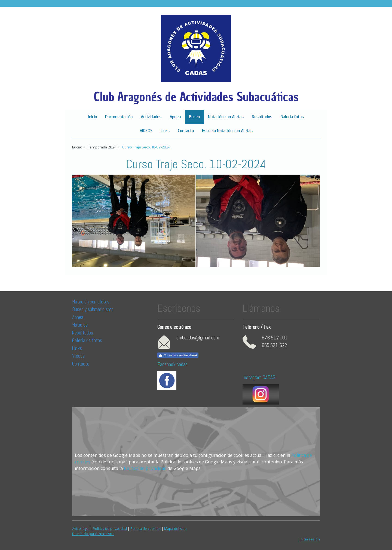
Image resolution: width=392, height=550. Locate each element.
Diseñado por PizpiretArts (93, 534)
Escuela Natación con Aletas (227, 131)
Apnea (175, 117)
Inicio (93, 117)
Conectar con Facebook (178, 355)
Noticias (80, 325)
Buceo (194, 117)
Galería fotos (292, 117)
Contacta (186, 131)
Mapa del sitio (175, 528)
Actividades (151, 117)
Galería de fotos (87, 340)
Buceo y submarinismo (93, 309)
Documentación (119, 117)
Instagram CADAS (259, 377)
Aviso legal (81, 528)
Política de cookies (146, 528)
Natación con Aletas (226, 117)
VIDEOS (146, 131)
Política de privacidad (145, 468)
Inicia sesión (310, 539)
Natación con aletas (91, 302)
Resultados (262, 117)
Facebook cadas (172, 364)
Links (165, 131)
